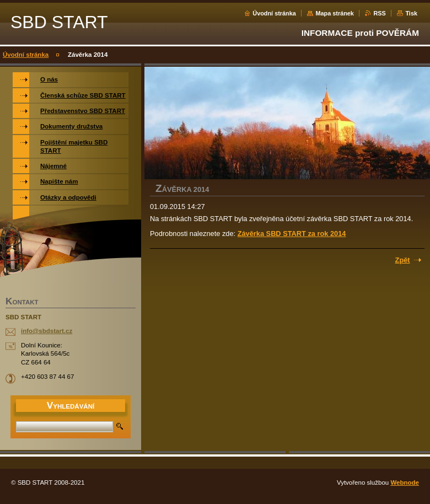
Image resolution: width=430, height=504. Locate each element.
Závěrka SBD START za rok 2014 (292, 234)
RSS (379, 13)
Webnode (405, 482)
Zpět (403, 260)
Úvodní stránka (274, 13)
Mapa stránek (335, 13)
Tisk (411, 13)
